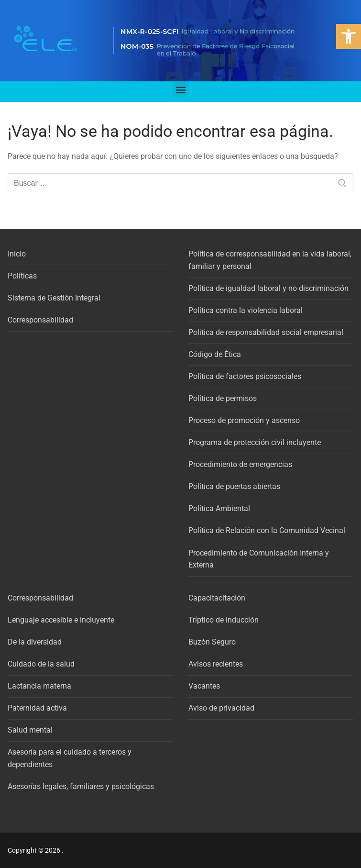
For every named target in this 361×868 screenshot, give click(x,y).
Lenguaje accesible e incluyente (61, 620)
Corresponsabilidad (40, 320)
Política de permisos (223, 398)
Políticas (22, 276)
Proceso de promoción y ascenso (244, 420)
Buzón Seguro (212, 642)
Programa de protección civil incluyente (255, 442)
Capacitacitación (217, 598)
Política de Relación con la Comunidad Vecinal (267, 530)
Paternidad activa (37, 708)
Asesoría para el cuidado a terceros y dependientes (70, 758)
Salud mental (30, 730)
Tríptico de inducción (224, 620)
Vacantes (204, 686)
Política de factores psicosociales (245, 376)
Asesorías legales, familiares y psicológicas (81, 786)
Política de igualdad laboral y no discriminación (268, 288)
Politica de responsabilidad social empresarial (266, 332)
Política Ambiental (219, 508)
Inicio (17, 254)
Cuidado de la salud (41, 664)
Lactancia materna (39, 686)
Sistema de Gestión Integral (54, 298)
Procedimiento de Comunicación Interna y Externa (259, 559)
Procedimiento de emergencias (240, 464)
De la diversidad (35, 642)
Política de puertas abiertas (234, 486)
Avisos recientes (216, 664)
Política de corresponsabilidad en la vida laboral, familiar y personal (270, 260)
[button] (349, 36)
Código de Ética (215, 354)
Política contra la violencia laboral (246, 310)
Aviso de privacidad (221, 708)
